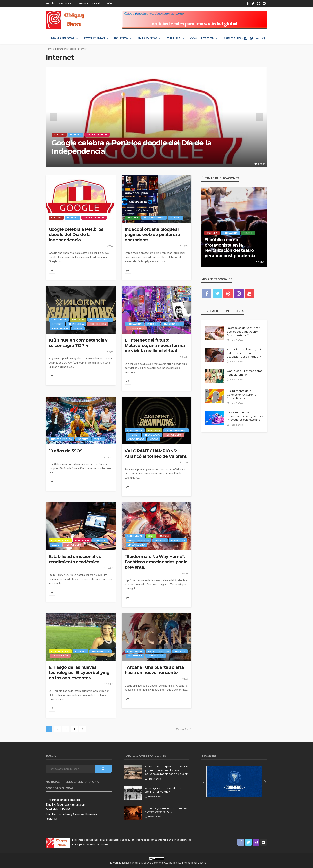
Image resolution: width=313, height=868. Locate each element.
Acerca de (64, 3)
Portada (50, 3)
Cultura (174, 38)
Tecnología (76, 324)
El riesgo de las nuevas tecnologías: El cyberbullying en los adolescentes (79, 673)
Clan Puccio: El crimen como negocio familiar (245, 373)
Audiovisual (59, 320)
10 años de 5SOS (66, 451)
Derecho (132, 218)
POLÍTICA (121, 38)
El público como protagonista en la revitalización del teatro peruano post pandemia (230, 248)
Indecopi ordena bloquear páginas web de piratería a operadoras (152, 235)
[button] (203, 782)
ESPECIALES (232, 38)
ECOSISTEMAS (94, 38)
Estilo (109, 3)
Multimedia (135, 656)
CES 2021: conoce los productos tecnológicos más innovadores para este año (245, 416)
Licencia (97, 3)
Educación (82, 540)
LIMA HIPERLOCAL (62, 38)
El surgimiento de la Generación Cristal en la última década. (241, 395)
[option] (156, 117)
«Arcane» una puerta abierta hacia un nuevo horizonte (154, 670)
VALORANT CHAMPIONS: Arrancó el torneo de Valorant (156, 454)
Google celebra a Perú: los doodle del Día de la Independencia (131, 147)
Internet (76, 134)
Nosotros (81, 3)
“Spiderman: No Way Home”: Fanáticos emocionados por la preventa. (156, 562)
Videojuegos (60, 328)
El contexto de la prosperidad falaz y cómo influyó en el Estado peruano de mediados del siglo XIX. (167, 770)
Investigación (173, 324)
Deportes (78, 320)
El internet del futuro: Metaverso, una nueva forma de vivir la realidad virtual (155, 345)
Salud (56, 545)
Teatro (248, 233)
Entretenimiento (154, 218)
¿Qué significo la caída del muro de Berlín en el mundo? (167, 790)
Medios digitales (97, 134)
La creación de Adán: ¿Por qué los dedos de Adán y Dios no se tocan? (243, 332)
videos (78, 328)
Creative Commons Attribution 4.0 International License (173, 863)
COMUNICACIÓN (202, 38)
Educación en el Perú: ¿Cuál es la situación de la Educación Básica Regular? (244, 353)
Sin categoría (136, 545)
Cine (151, 536)
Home (49, 49)
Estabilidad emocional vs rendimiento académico (75, 559)
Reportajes (178, 540)
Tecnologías (98, 324)
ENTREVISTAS (147, 38)
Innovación (134, 324)
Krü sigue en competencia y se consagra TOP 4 (78, 343)
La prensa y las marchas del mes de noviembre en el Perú (167, 810)
